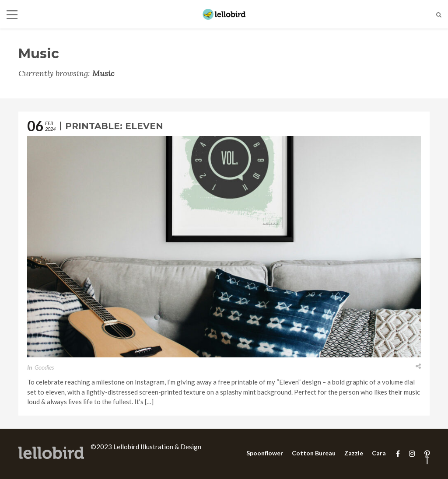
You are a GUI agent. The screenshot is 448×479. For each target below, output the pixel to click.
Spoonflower (265, 453)
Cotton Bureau (314, 453)
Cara (379, 453)
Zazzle (354, 453)
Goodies (44, 367)
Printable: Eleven (114, 126)
